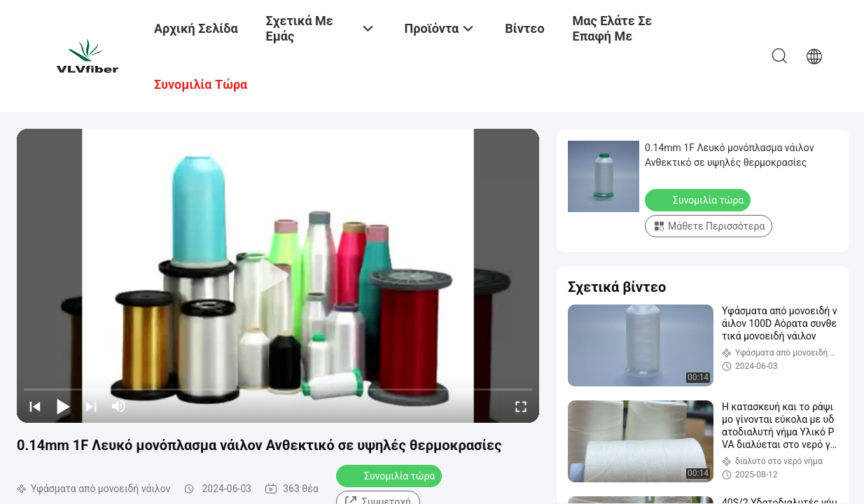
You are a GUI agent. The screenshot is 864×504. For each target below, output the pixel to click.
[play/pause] (63, 406)
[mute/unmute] (119, 406)
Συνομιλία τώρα (390, 475)
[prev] (35, 406)
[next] (91, 406)
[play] (278, 276)
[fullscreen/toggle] (521, 406)
